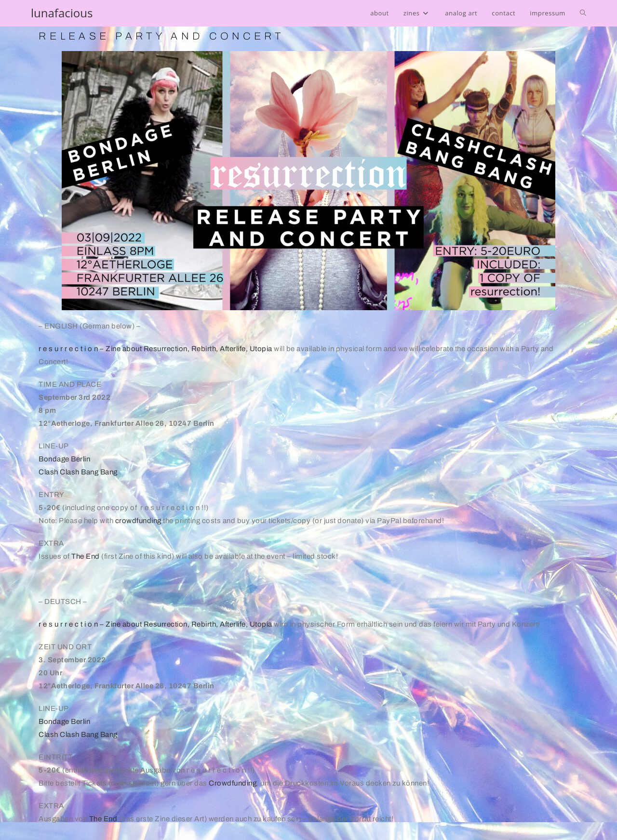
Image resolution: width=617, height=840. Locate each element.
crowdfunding (138, 521)
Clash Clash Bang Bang (78, 472)
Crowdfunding (233, 783)
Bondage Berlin (64, 459)
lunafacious (62, 13)
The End (86, 556)
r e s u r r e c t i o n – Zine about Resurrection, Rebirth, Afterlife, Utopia (155, 349)
